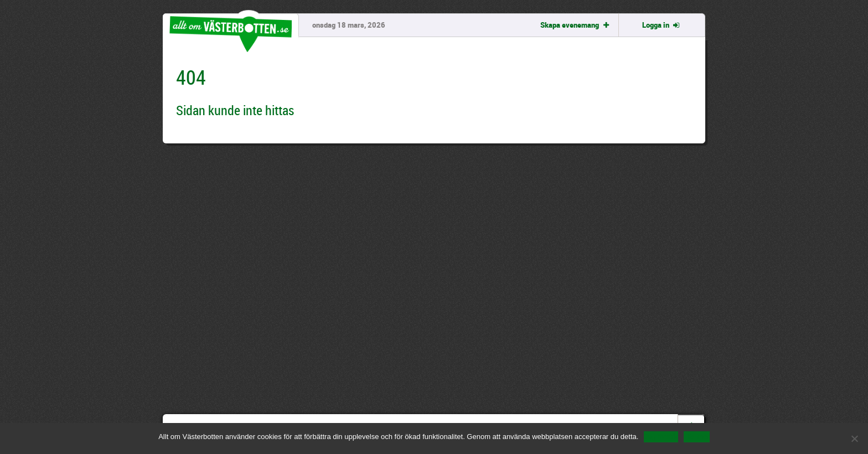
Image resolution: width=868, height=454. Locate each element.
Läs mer (697, 437)
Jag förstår (661, 437)
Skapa (575, 25)
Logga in (662, 25)
